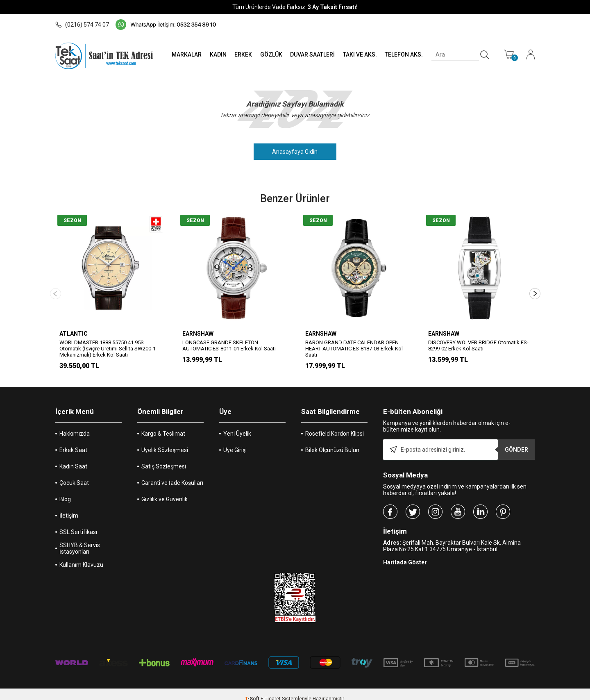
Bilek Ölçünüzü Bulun (332, 441)
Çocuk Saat (74, 474)
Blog (65, 490)
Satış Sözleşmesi (164, 457)
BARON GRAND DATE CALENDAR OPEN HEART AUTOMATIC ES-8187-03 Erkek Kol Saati (354, 349)
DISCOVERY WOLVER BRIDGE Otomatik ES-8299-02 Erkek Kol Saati (478, 345)
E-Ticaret (271, 690)
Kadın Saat (73, 457)
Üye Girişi (235, 441)
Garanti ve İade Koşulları (172, 474)
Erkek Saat (73, 441)
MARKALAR (183, 55)
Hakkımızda (75, 425)
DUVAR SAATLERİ (311, 55)
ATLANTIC (74, 334)
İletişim (69, 507)
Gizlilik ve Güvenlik (165, 490)
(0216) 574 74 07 (82, 25)
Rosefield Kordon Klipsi (335, 425)
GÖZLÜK (269, 55)
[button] (535, 289)
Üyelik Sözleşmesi (165, 441)
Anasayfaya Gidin (295, 152)
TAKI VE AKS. (358, 55)
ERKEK (240, 55)
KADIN (215, 55)
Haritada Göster (405, 553)
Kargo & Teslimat (163, 425)
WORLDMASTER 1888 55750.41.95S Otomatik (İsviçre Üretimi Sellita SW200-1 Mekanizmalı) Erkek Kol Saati (108, 349)
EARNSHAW (198, 334)
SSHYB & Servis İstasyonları (80, 539)
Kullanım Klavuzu (81, 556)
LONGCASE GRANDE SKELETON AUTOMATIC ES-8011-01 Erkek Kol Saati (229, 345)
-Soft (253, 690)
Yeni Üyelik (237, 425)
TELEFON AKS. (403, 55)
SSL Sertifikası (78, 523)
